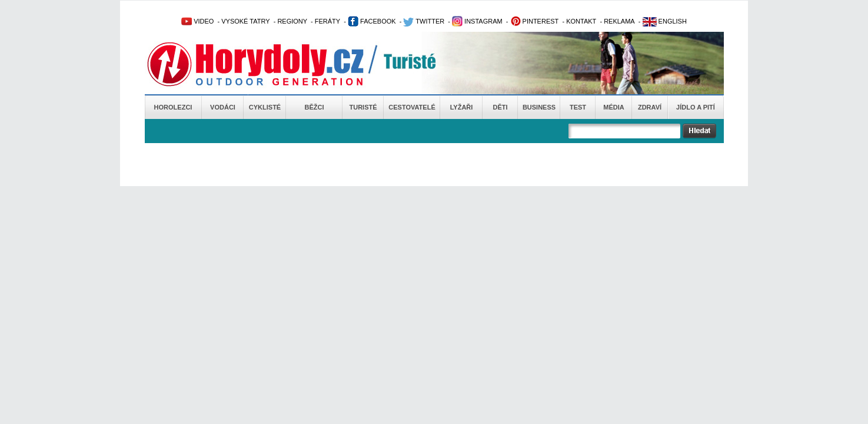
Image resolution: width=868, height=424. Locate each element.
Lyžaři (462, 107)
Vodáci (223, 107)
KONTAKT (581, 21)
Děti (500, 107)
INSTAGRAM (477, 21)
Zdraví (650, 107)
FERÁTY (327, 21)
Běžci (315, 107)
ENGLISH (665, 21)
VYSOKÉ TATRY (245, 21)
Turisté (363, 107)
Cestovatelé (412, 107)
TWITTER (424, 21)
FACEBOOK (372, 21)
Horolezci (173, 107)
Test (578, 107)
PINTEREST (535, 21)
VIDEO (197, 21)
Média (613, 107)
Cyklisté (265, 107)
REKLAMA (619, 21)
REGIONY (292, 21)
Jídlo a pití (696, 107)
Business (539, 107)
